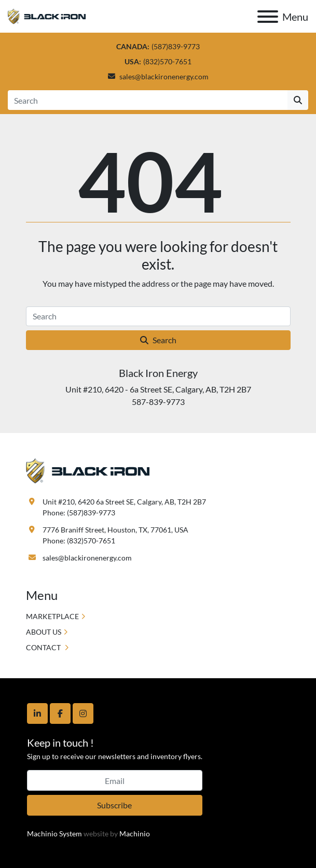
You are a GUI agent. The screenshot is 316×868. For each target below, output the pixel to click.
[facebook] (60, 713)
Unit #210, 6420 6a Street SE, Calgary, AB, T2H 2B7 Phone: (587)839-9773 (124, 507)
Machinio (135, 834)
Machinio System (54, 834)
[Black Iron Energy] (88, 470)
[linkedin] (37, 713)
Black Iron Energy (158, 373)
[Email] (115, 780)
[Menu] (268, 17)
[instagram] (83, 713)
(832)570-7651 (167, 61)
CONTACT (44, 647)
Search (158, 340)
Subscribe (114, 805)
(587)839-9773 (176, 46)
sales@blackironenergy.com (164, 76)
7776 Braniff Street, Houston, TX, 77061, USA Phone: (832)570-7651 (115, 535)
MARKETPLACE (52, 616)
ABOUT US (44, 632)
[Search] (148, 100)
